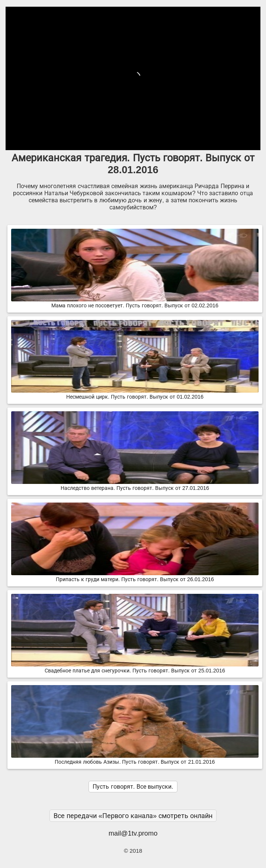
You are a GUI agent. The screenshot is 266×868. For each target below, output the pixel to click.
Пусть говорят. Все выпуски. (133, 787)
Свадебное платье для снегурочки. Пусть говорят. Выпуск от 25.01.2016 (135, 668)
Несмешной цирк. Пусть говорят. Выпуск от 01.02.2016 (135, 394)
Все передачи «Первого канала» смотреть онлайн (133, 816)
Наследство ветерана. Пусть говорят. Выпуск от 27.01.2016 (135, 485)
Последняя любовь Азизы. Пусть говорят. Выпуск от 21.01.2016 (135, 759)
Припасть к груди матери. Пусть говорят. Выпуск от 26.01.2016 (135, 576)
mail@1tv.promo (133, 833)
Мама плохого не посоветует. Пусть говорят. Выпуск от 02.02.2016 (135, 302)
